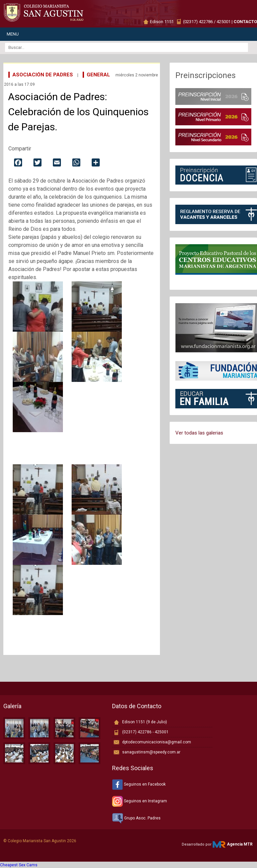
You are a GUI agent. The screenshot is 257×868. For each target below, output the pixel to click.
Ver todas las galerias (199, 433)
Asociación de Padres (43, 75)
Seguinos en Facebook (139, 784)
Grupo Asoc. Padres (136, 818)
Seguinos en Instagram (140, 801)
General (98, 75)
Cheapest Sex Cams (19, 865)
